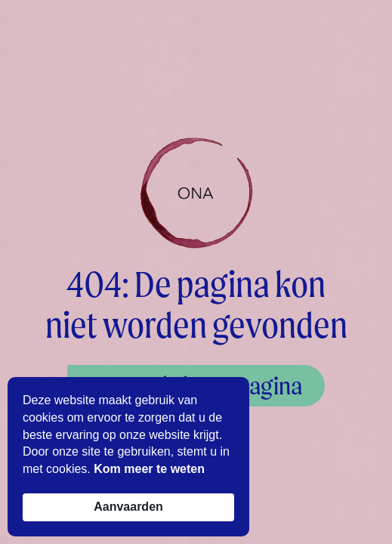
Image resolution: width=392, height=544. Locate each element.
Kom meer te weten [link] (149, 469)
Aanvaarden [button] (128, 507)
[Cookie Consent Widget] (128, 457)
